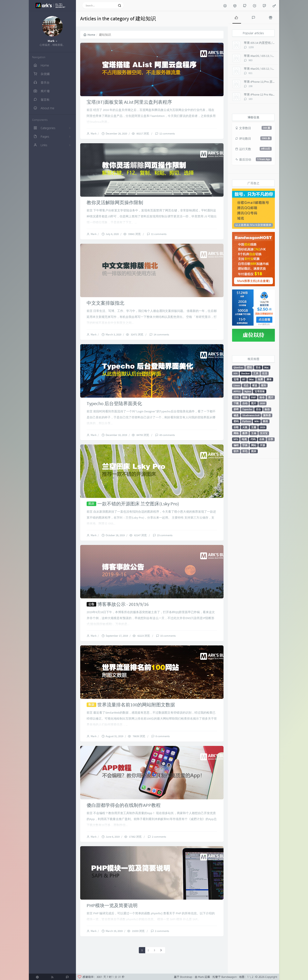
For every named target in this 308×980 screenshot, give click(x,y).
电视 (244, 439)
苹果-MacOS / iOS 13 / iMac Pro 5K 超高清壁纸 (273, 56)
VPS (236, 439)
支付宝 (264, 433)
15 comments (168, 636)
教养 (245, 433)
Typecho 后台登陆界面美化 (114, 403)
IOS (236, 373)
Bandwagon (229, 977)
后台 (258, 409)
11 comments (159, 234)
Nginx (248, 391)
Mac (267, 367)
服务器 (267, 415)
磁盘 (236, 415)
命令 (262, 397)
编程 (236, 445)
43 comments (167, 435)
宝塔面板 (260, 391)
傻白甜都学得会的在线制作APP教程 (124, 805)
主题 (254, 427)
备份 (267, 409)
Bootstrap (186, 977)
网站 (254, 445)
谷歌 (236, 427)
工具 (256, 373)
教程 (265, 421)
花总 (246, 385)
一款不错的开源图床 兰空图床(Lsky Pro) (138, 504)
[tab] (236, 17)
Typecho (247, 409)
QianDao (238, 367)
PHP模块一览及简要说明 (112, 905)
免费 (260, 379)
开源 (262, 445)
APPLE (237, 391)
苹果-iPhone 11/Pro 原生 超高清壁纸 (267, 82)
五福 (254, 433)
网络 (236, 433)
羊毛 (245, 451)
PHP (253, 397)
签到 (264, 385)
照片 (254, 403)
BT (244, 379)
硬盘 (255, 385)
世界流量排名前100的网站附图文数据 (136, 705)
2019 (262, 427)
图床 (254, 451)
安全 (258, 367)
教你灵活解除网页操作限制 (115, 202)
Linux (237, 385)
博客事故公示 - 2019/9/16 (123, 604)
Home (89, 35)
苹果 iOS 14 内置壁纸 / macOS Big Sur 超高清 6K (274, 43)
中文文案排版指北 (105, 303)
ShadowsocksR (251, 415)
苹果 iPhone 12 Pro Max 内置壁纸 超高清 (270, 94)
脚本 (269, 379)
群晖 (236, 409)
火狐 (245, 427)
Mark (94, 134)
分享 (271, 439)
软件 (236, 451)
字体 (245, 445)
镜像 (245, 397)
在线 (262, 439)
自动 (245, 403)
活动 (236, 397)
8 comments (163, 736)
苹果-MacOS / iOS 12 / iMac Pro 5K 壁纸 (268, 69)
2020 (262, 403)
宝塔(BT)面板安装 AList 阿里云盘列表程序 (129, 102)
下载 (236, 403)
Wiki (257, 421)
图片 (271, 397)
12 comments (167, 134)
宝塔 (236, 379)
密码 (236, 421)
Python (247, 421)
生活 (265, 373)
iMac (252, 379)
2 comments (159, 837)
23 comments (165, 535)
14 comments (161, 334)
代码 (253, 439)
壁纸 (249, 367)
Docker (245, 373)
